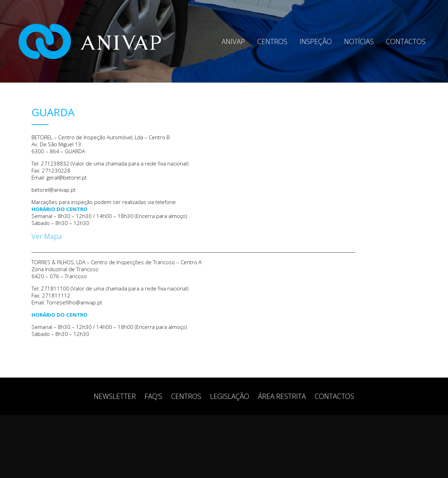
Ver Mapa (47, 236)
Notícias (359, 41)
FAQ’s (153, 396)
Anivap (233, 41)
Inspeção (316, 41)
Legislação (230, 396)
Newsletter (115, 396)
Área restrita (282, 396)
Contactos (406, 41)
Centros (272, 41)
